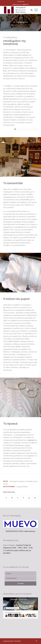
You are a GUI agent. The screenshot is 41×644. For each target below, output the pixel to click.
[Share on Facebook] (6, 498)
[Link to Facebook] (36, 641)
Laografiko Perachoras (19, 599)
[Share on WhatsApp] (18, 498)
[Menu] (35, 10)
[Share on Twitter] (12, 498)
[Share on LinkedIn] (29, 498)
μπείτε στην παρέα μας (12, 608)
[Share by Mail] (35, 498)
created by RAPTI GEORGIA (12, 641)
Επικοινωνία (21, 1)
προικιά (31, 440)
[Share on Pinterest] (23, 498)
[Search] (31, 10)
